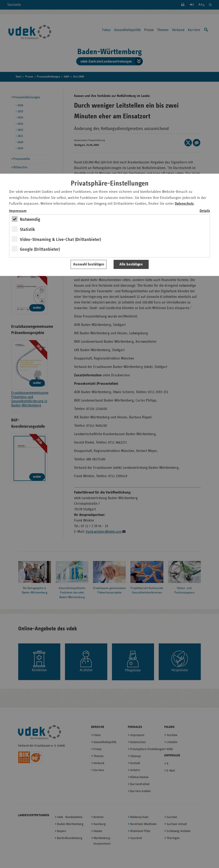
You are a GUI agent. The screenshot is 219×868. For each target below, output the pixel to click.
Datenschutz (184, 204)
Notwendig (30, 219)
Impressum (18, 211)
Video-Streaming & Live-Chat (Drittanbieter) (60, 240)
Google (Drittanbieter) (40, 249)
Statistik (27, 229)
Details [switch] (205, 211)
